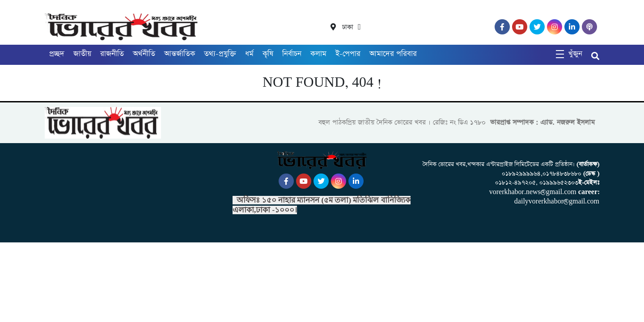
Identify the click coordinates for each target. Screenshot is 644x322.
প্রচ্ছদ (57, 54)
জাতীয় (82, 54)
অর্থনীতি (144, 54)
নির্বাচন (292, 54)
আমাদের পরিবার (393, 54)
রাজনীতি (112, 54)
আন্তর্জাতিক (180, 54)
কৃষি (268, 54)
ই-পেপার (348, 54)
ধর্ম (249, 54)
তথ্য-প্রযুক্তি (220, 54)
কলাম (318, 54)
